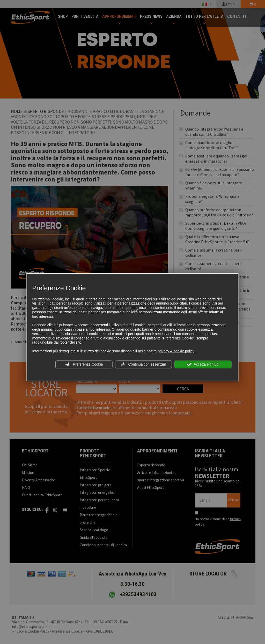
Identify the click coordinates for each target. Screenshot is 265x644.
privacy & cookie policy (176, 351)
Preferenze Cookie (84, 365)
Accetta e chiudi (203, 365)
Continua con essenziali (144, 365)
